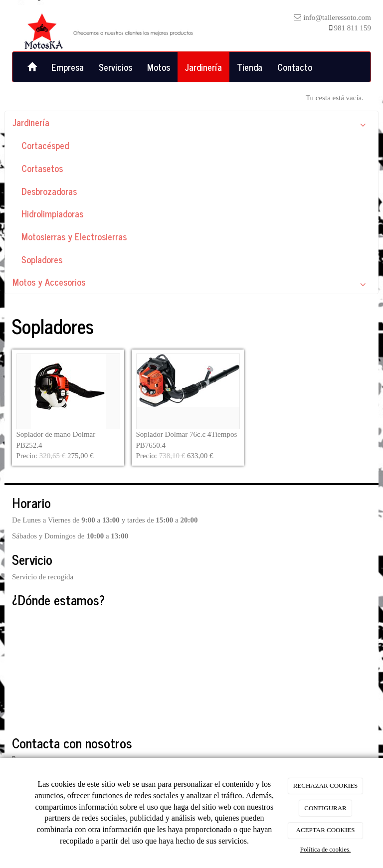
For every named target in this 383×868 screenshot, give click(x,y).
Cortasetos (42, 168)
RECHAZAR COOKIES (326, 785)
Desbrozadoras (49, 191)
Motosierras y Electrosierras (74, 236)
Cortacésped (45, 145)
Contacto (295, 67)
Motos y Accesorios (191, 284)
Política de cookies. (325, 849)
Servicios (115, 67)
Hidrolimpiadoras (52, 213)
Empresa (68, 67)
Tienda (250, 67)
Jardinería (203, 67)
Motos (159, 67)
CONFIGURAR (325, 808)
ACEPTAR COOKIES (326, 830)
